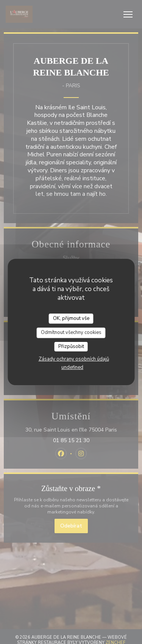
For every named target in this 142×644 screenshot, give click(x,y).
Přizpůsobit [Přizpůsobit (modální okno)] (71, 346)
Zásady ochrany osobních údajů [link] (74, 359)
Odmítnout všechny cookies (71, 332)
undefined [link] (72, 367)
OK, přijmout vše (71, 318)
